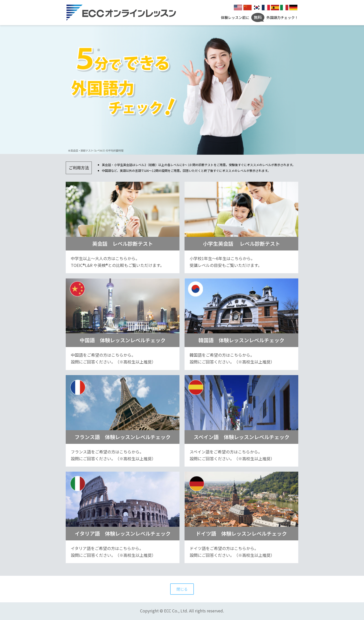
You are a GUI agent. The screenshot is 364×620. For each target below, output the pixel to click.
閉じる (182, 589)
